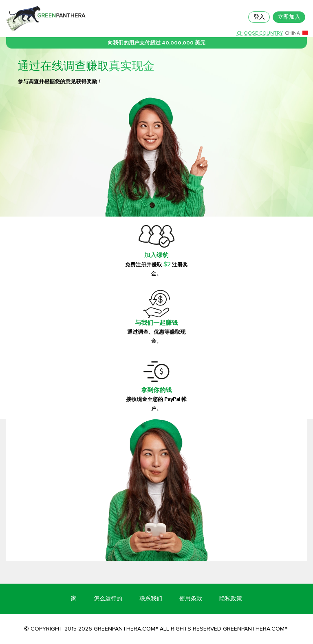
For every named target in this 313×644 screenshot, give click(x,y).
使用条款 (191, 599)
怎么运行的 (108, 599)
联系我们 (151, 599)
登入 (259, 17)
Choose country (260, 33)
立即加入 (289, 17)
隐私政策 (231, 599)
